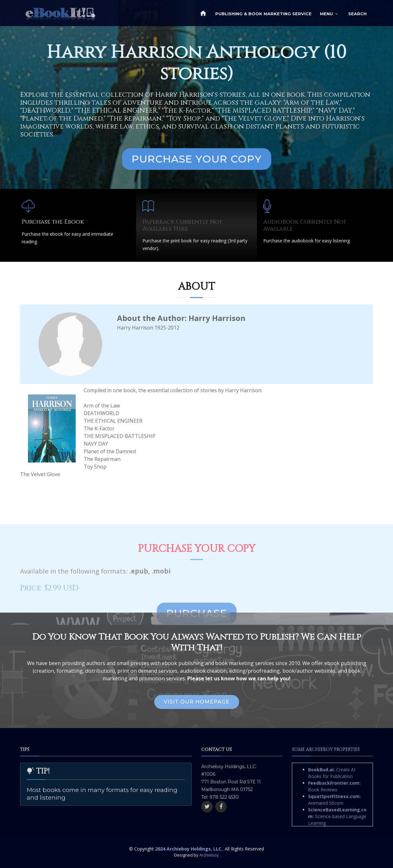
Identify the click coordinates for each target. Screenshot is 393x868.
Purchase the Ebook (53, 222)
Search (357, 14)
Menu (326, 14)
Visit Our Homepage (197, 702)
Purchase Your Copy (197, 159)
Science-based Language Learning (337, 816)
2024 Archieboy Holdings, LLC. (189, 849)
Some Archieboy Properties (326, 750)
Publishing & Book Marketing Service (263, 14)
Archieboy (209, 855)
